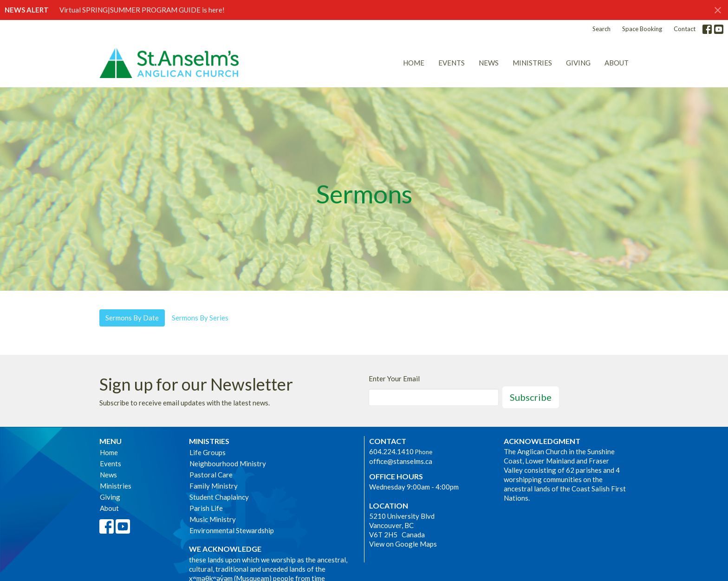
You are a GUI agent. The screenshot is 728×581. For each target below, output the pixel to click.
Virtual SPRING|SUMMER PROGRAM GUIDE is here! (142, 10)
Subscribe (531, 397)
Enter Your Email (394, 379)
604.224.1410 (391, 451)
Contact (685, 29)
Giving (578, 63)
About (617, 63)
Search (601, 29)
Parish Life (206, 508)
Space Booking (642, 29)
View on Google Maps (403, 544)
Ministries (532, 63)
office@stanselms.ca (401, 461)
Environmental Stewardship (232, 530)
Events (452, 63)
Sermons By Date (132, 318)
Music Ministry (213, 519)
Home (414, 63)
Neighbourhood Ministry (228, 463)
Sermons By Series (200, 318)
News (489, 63)
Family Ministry (214, 486)
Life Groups (208, 452)
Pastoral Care (211, 475)
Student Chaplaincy (219, 497)
